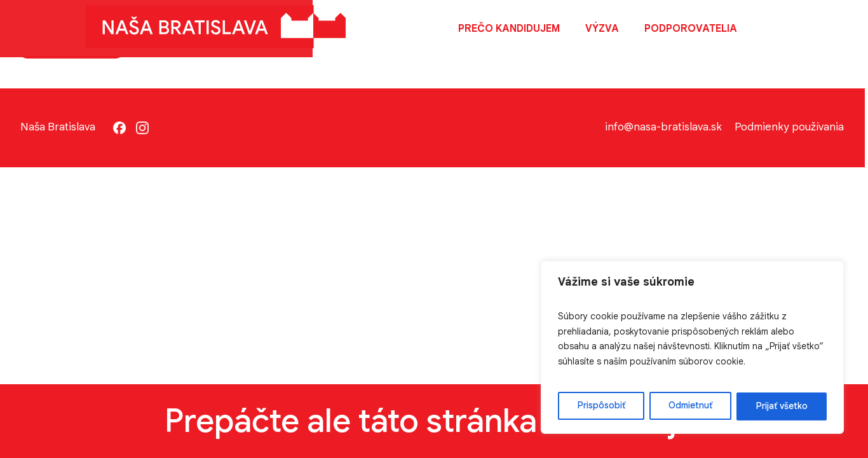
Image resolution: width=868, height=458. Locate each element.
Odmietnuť (701, 405)
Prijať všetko (784, 405)
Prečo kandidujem (511, 29)
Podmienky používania (792, 128)
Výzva (604, 29)
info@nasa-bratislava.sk (666, 128)
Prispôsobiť (620, 405)
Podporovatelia (693, 29)
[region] (703, 346)
